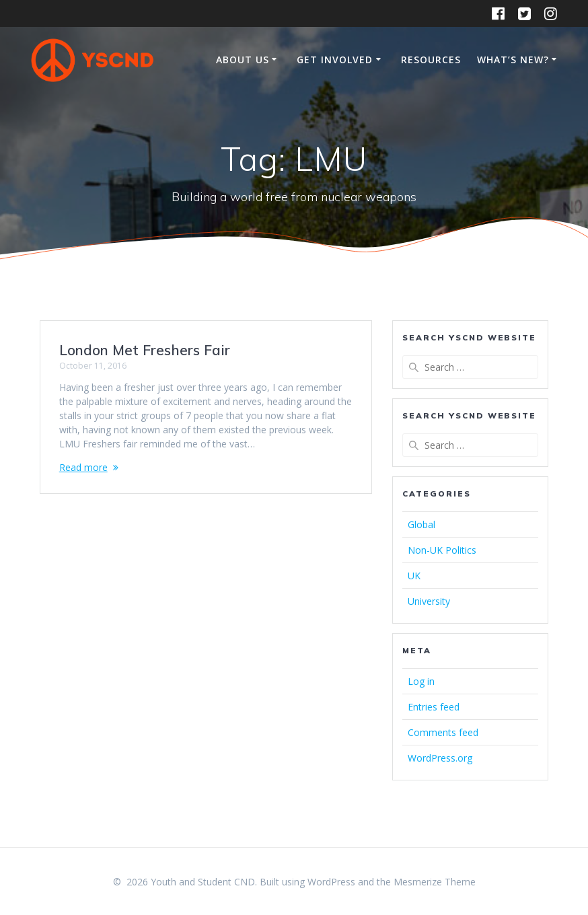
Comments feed (443, 732)
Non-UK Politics (442, 550)
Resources (431, 60)
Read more (83, 467)
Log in (421, 681)
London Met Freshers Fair (145, 350)
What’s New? (513, 60)
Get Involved (335, 60)
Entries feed (434, 707)
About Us (243, 60)
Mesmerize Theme (435, 882)
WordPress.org (440, 758)
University (429, 601)
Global (421, 524)
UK (414, 576)
